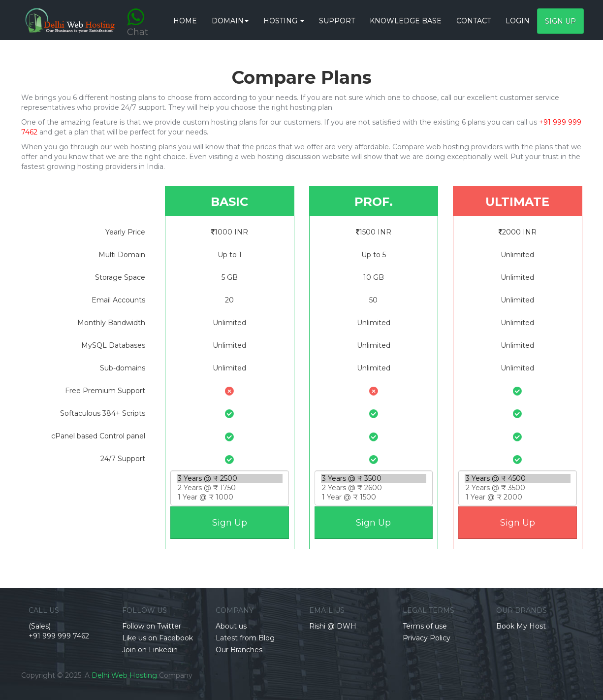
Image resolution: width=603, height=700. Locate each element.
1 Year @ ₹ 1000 (230, 497)
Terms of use (425, 626)
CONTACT (474, 21)
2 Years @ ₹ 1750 (230, 488)
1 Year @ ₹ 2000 (518, 497)
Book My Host (521, 626)
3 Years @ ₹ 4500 (518, 479)
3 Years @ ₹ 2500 (230, 479)
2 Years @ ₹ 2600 (374, 488)
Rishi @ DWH (333, 626)
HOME (185, 21)
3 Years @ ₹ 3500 (374, 479)
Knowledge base (406, 21)
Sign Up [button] (560, 21)
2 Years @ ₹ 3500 (518, 488)
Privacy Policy (427, 638)
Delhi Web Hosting (124, 675)
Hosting (284, 21)
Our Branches (239, 650)
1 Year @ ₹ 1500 (374, 497)
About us (231, 626)
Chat (138, 16)
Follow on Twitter (152, 626)
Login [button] (518, 21)
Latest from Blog (245, 638)
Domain (230, 21)
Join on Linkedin (150, 650)
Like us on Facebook (158, 638)
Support (337, 21)
